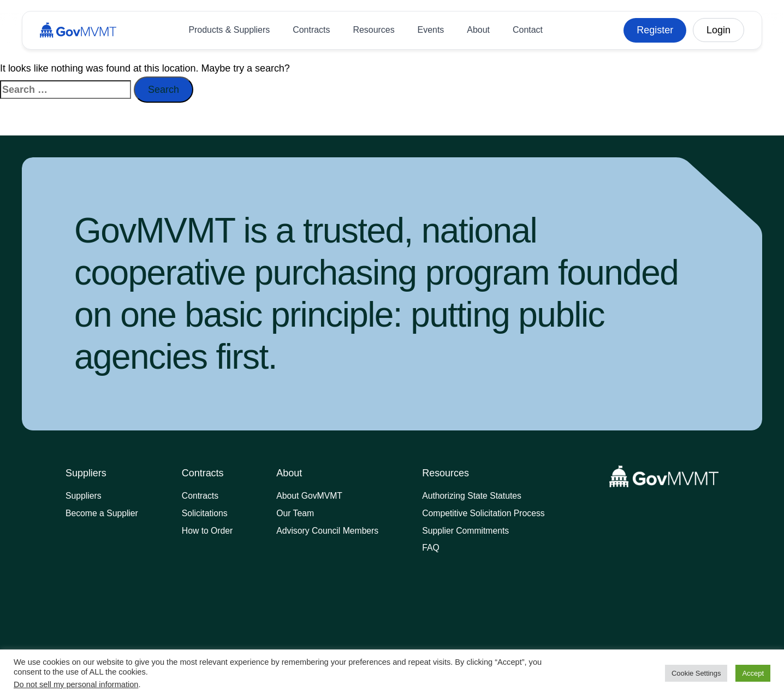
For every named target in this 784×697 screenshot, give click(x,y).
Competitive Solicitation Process (488, 513)
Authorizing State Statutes (476, 496)
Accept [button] (753, 673)
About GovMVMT (311, 496)
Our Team (297, 513)
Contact (528, 30)
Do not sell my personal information (76, 684)
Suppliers (84, 496)
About (481, 30)
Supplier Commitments (469, 531)
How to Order (209, 531)
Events (434, 30)
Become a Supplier (102, 513)
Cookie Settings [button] (696, 673)
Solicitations (206, 513)
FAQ (434, 548)
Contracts (314, 30)
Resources (376, 30)
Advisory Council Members (330, 531)
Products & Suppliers (232, 30)
